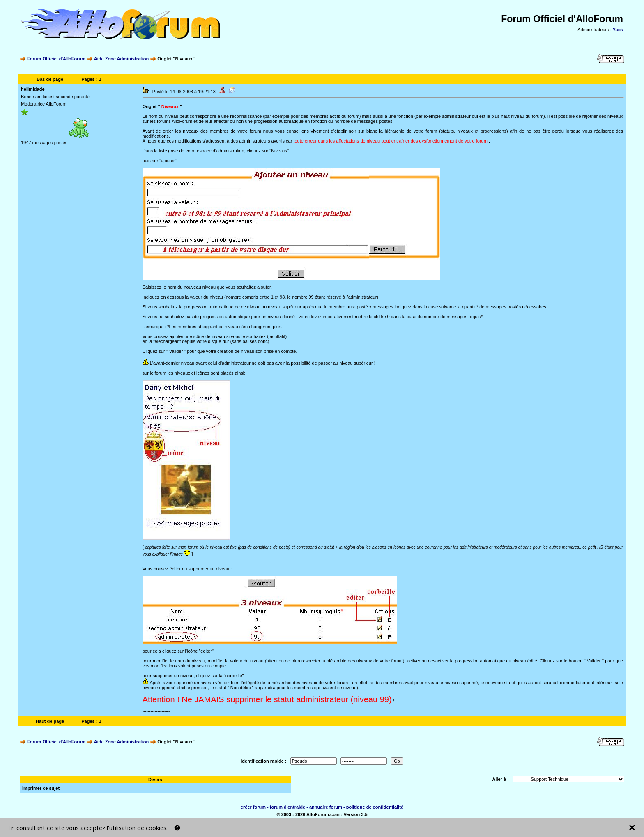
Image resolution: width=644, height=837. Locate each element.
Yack (618, 30)
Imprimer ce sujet (41, 788)
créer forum (253, 807)
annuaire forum (326, 807)
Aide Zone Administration (121, 59)
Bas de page (50, 79)
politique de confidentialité (375, 807)
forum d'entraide (287, 807)
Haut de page (50, 721)
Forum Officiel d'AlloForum (56, 59)
